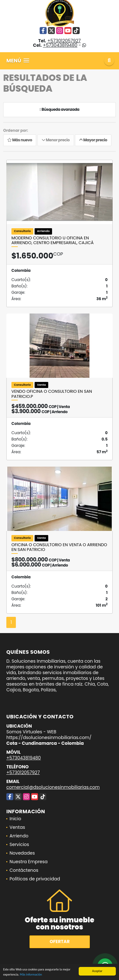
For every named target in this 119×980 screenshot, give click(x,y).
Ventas (17, 827)
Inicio (15, 819)
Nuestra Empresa (29, 862)
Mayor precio (93, 140)
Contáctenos (24, 870)
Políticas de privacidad (35, 879)
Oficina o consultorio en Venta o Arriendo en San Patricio (59, 547)
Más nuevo (20, 140)
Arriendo (19, 836)
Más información (31, 975)
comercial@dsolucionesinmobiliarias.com (53, 787)
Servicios (19, 844)
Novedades (22, 853)
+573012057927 (64, 41)
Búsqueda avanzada (60, 110)
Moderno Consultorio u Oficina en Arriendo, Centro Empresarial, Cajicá (53, 240)
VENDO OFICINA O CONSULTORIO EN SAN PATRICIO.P (52, 394)
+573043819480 (60, 45)
